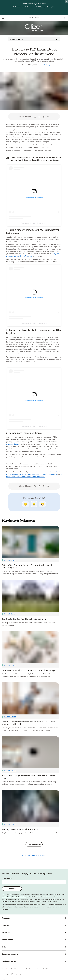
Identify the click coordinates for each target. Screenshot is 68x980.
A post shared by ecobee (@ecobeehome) (34, 223)
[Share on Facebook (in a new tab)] (39, 117)
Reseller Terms (21, 969)
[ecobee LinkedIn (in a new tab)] (16, 974)
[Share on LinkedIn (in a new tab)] (44, 117)
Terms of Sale (29, 969)
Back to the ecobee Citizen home (34, 856)
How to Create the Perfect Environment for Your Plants (37, 474)
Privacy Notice (14, 969)
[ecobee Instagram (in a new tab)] (12, 974)
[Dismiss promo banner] (67, 2)
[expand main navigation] (3, 18)
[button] (34, 918)
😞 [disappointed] (26, 504)
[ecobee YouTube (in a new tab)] (20, 974)
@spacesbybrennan (13, 444)
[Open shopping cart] (65, 18)
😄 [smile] (42, 504)
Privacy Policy (6, 897)
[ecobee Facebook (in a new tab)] (4, 974)
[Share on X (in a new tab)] (36, 117)
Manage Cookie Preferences (45, 969)
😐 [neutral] (34, 504)
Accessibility (36, 969)
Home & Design (45, 65)
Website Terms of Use (19, 897)
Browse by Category (34, 39)
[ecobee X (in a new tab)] (7, 974)
